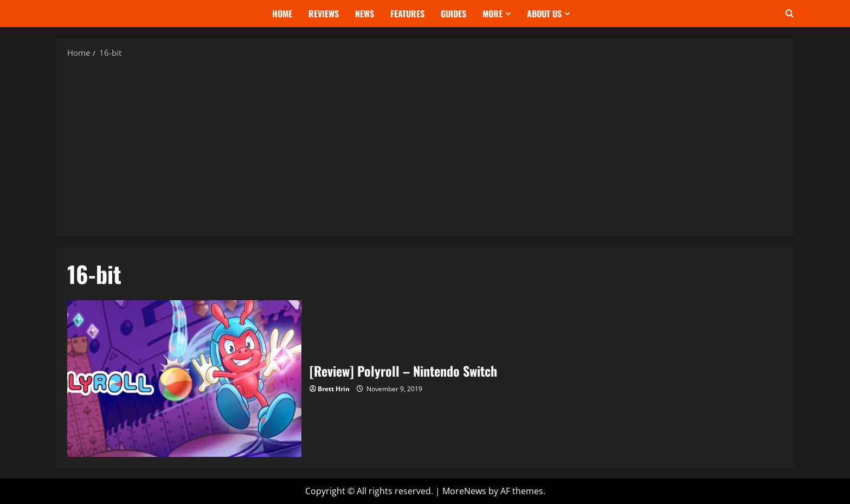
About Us (544, 14)
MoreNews (464, 491)
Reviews (324, 14)
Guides (453, 14)
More (492, 14)
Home (282, 14)
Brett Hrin (334, 389)
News (365, 14)
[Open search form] (790, 14)
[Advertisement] (425, 147)
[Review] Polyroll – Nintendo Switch (184, 378)
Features (407, 14)
